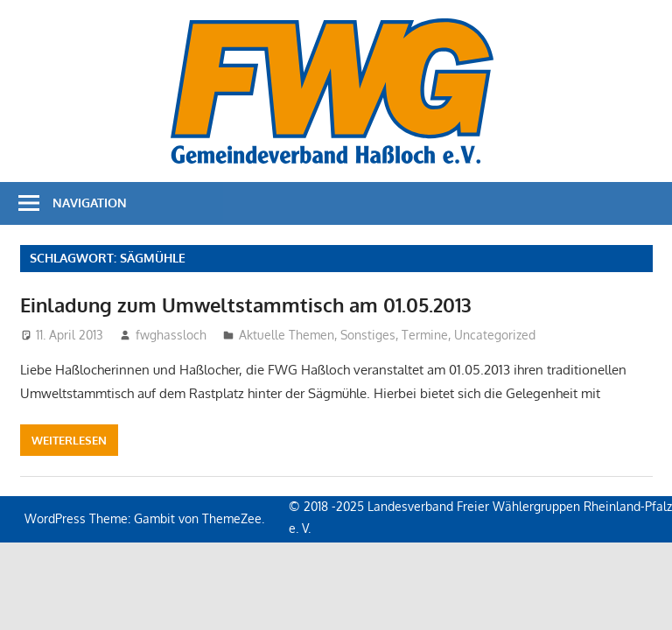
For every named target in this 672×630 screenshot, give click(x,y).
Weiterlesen (69, 440)
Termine (425, 335)
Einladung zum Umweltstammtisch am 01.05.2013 (246, 304)
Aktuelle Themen (287, 335)
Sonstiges (368, 335)
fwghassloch (171, 335)
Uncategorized (495, 335)
